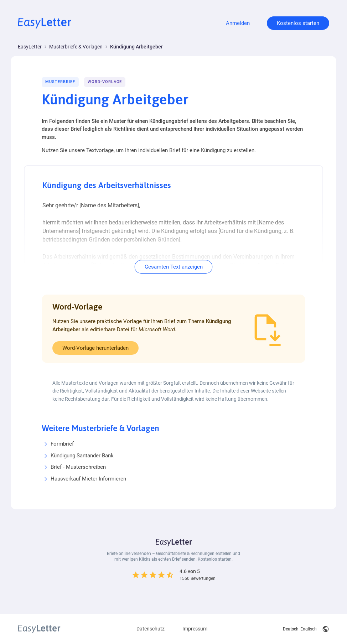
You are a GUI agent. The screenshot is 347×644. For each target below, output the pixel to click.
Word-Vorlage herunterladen (95, 348)
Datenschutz (151, 627)
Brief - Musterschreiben (78, 467)
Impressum (195, 627)
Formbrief (62, 444)
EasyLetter (30, 47)
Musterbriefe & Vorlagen (76, 47)
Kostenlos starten (298, 23)
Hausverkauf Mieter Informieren (88, 479)
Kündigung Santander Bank (82, 456)
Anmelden (238, 23)
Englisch (309, 627)
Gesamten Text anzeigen (174, 267)
